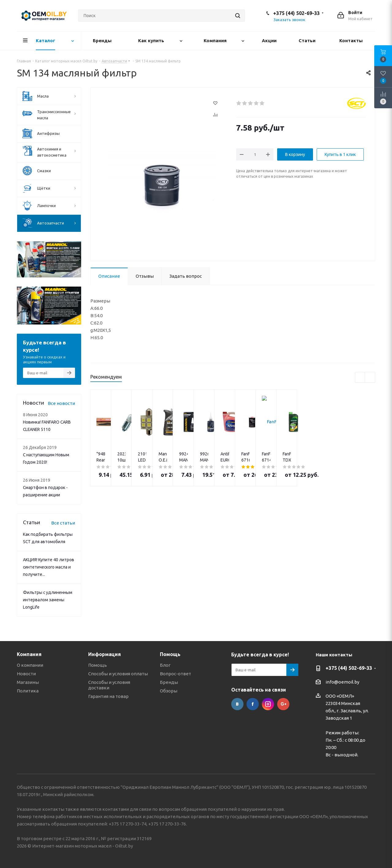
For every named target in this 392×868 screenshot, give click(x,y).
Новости (26, 674)
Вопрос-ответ (175, 674)
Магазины (28, 682)
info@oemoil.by (342, 682)
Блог (165, 665)
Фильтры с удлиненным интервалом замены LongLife (48, 600)
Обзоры (169, 691)
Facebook (253, 704)
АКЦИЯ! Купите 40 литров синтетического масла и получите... (49, 567)
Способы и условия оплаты (118, 674)
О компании (30, 665)
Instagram (268, 704)
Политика (28, 691)
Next (370, 378)
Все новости (61, 403)
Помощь (98, 665)
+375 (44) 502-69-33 (296, 13)
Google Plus (283, 704)
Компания (29, 654)
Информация (105, 654)
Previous (360, 378)
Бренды (169, 682)
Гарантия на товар (108, 696)
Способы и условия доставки (109, 685)
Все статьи (63, 523)
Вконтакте (237, 704)
